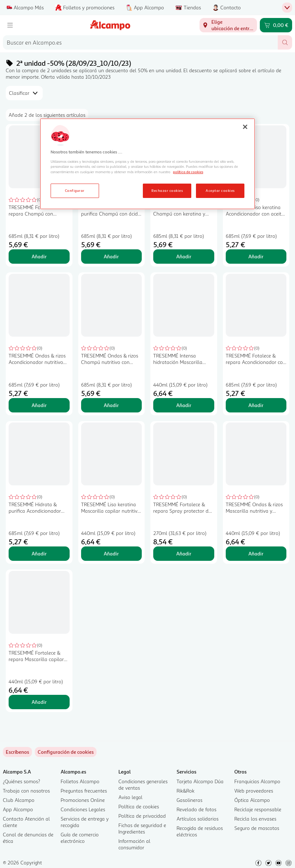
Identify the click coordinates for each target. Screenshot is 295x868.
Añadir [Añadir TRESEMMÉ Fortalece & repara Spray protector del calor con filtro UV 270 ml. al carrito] (184, 553)
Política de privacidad (142, 816)
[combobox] (140, 42)
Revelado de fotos (196, 809)
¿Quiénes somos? (22, 781)
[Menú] (10, 25)
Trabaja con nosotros (26, 791)
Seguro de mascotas (257, 828)
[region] (147, 164)
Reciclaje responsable (258, 809)
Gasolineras (189, 800)
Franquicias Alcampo (257, 781)
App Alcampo (18, 809)
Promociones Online (83, 800)
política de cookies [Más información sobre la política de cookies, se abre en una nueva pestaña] (188, 172)
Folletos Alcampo (80, 781)
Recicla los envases (255, 819)
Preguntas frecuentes (84, 791)
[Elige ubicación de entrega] (228, 25)
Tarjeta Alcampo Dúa (200, 781)
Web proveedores (254, 791)
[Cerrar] (245, 127)
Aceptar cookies (220, 190)
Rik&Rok (186, 791)
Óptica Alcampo (252, 800)
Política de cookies (139, 806)
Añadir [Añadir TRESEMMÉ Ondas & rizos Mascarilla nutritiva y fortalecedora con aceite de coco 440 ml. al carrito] (256, 553)
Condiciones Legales (83, 809)
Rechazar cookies (167, 190)
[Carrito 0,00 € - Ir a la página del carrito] (276, 25)
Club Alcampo (19, 800)
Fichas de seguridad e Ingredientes (142, 828)
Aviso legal (130, 797)
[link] (66, 752)
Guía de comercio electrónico (80, 838)
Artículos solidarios (198, 819)
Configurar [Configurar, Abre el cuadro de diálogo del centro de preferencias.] (75, 190)
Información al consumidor (134, 844)
